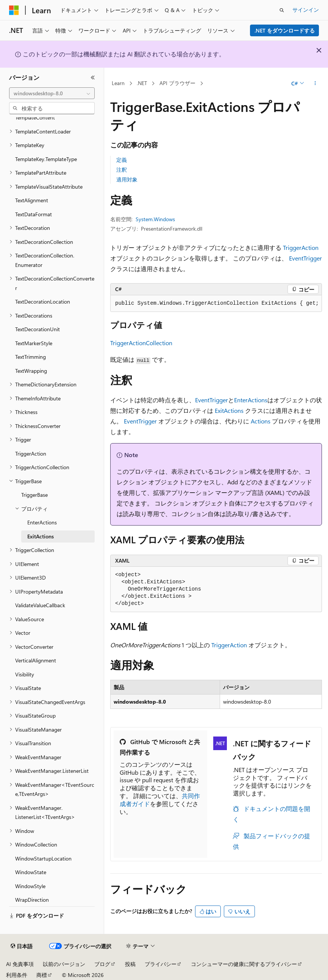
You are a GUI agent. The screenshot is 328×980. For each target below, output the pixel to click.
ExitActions (229, 410)
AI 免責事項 (20, 964)
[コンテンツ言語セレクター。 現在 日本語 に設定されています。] (22, 946)
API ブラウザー (177, 83)
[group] (216, 304)
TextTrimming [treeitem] (30, 357)
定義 (122, 160)
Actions (261, 421)
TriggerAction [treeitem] (31, 454)
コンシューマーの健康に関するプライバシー (244, 964)
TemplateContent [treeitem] (35, 117)
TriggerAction (301, 247)
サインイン (306, 10)
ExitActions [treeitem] (41, 536)
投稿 (130, 964)
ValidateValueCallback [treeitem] (40, 605)
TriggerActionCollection (141, 343)
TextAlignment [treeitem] (32, 200)
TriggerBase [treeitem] (34, 495)
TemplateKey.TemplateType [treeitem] (46, 159)
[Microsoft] (14, 10)
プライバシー (161, 964)
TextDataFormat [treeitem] (34, 214)
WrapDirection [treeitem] (32, 900)
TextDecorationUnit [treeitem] (37, 329)
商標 (42, 975)
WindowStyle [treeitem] (30, 886)
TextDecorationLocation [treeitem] (43, 302)
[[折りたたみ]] (93, 78)
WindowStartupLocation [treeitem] (43, 858)
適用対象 (127, 179)
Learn (118, 83)
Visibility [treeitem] (25, 674)
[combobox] (52, 93)
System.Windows (155, 219)
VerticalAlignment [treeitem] (36, 660)
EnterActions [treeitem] (42, 522)
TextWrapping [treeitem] (31, 371)
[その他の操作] (315, 84)
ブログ (102, 964)
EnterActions (251, 400)
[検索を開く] (282, 10)
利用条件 (17, 975)
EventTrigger (305, 258)
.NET (142, 83)
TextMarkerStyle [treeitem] (34, 343)
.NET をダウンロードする (285, 30)
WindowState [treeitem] (31, 872)
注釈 (122, 170)
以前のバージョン (64, 964)
